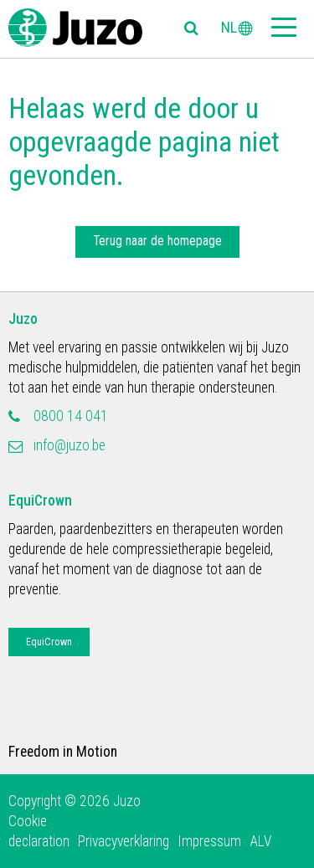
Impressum (209, 841)
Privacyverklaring (124, 841)
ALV (260, 841)
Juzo (23, 319)
